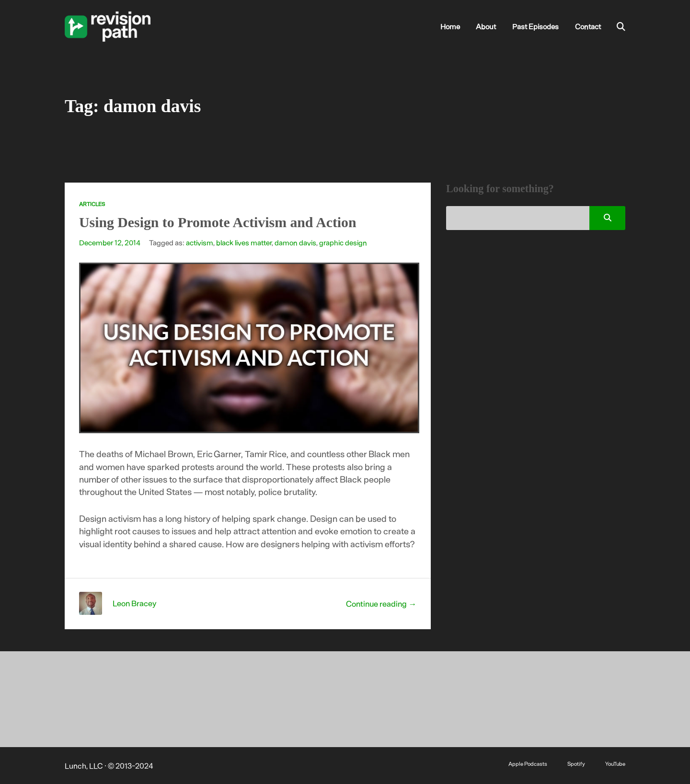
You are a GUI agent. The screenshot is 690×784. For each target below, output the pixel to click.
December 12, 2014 (110, 242)
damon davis (295, 242)
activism (200, 242)
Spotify (576, 763)
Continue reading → (381, 603)
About (486, 26)
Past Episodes (535, 26)
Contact (588, 26)
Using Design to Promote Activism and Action (218, 222)
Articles (92, 204)
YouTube (615, 763)
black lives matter (244, 242)
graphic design (343, 242)
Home (450, 26)
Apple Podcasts (528, 763)
